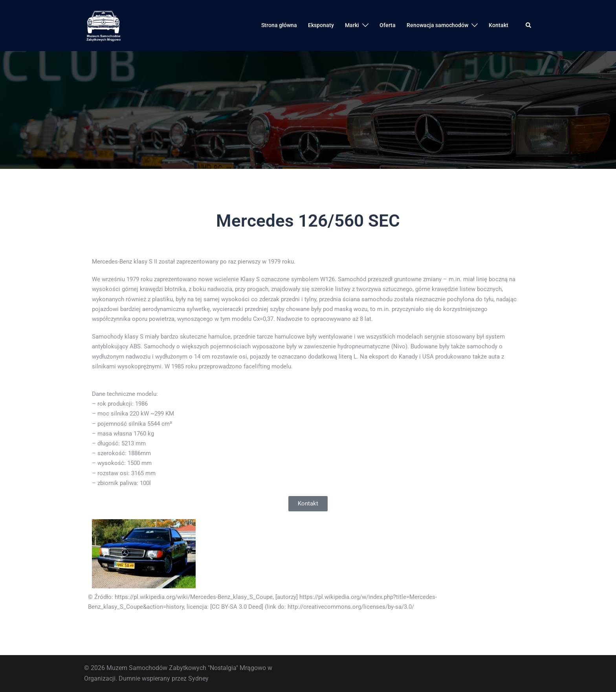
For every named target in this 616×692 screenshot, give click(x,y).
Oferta (388, 25)
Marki (352, 25)
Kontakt (499, 25)
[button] (529, 26)
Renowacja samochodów (437, 25)
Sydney (198, 678)
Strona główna (279, 25)
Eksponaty (321, 25)
